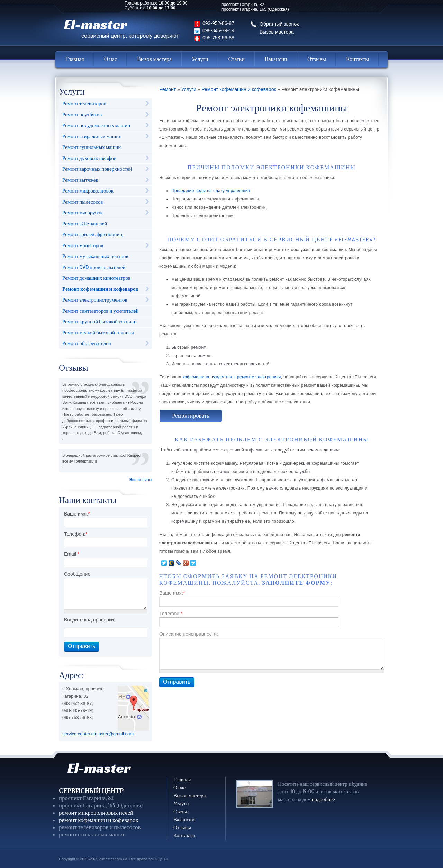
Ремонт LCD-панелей (85, 224)
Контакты (358, 59)
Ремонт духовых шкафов (89, 158)
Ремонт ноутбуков (82, 115)
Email (72, 554)
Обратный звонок (279, 24)
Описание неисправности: (189, 634)
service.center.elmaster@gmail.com (98, 734)
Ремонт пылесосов (83, 202)
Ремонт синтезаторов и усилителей (100, 311)
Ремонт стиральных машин (92, 136)
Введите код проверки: (90, 620)
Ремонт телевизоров (84, 104)
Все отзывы (141, 480)
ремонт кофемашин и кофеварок (99, 820)
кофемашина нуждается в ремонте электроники (232, 377)
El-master (121, 27)
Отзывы (317, 59)
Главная (75, 59)
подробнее (323, 799)
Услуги (200, 59)
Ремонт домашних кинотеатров (96, 278)
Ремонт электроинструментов (95, 300)
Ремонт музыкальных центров (95, 256)
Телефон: (76, 534)
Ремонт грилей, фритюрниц (92, 234)
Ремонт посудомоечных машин (96, 125)
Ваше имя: (77, 514)
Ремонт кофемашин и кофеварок (100, 289)
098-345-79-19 (218, 30)
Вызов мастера (277, 32)
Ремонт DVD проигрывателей (94, 267)
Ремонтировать (191, 416)
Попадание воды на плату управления (211, 191)
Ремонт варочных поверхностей (97, 169)
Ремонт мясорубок (83, 213)
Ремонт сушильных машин (92, 147)
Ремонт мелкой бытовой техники (98, 333)
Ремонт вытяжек (80, 180)
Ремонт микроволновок (88, 191)
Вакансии (276, 59)
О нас (111, 59)
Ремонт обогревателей (87, 343)
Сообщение (77, 574)
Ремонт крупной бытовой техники (100, 322)
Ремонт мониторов (83, 245)
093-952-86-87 (218, 23)
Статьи (237, 59)
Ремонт (168, 90)
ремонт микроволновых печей (96, 813)
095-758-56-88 (218, 38)
